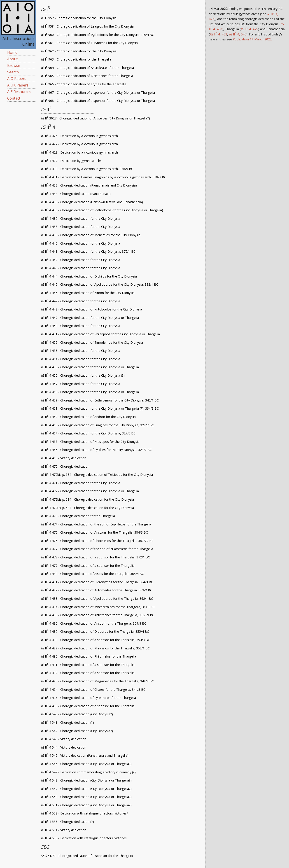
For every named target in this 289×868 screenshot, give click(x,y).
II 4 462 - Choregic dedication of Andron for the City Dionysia (88, 417)
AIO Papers (17, 79)
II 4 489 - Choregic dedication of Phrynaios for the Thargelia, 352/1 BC (95, 648)
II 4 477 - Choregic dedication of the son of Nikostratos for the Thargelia (97, 549)
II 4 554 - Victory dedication (64, 830)
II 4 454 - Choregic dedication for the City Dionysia (80, 359)
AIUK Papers (18, 85)
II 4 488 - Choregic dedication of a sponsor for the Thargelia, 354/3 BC (95, 640)
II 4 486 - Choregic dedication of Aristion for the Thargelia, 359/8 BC (94, 623)
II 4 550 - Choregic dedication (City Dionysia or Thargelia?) (86, 797)
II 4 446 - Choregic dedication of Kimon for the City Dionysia (88, 293)
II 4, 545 (238, 34)
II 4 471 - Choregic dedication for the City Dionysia (80, 483)
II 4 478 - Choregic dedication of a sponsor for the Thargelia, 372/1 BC (95, 557)
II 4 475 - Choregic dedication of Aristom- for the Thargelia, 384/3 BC (94, 532)
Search (13, 72)
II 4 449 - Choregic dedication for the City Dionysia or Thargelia (90, 318)
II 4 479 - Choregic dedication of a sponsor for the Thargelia (88, 566)
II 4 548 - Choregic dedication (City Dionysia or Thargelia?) (86, 780)
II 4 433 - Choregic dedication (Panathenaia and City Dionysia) (89, 185)
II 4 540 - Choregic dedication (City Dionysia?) (77, 714)
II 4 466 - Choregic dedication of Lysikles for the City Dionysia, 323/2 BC (96, 450)
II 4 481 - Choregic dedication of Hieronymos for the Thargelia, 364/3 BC (97, 582)
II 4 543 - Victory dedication (64, 739)
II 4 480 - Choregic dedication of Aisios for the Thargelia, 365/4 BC (92, 574)
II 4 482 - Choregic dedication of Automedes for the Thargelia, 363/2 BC (97, 590)
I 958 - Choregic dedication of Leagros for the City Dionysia (87, 26)
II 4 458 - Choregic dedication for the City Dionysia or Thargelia (90, 392)
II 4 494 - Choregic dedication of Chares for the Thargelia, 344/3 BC (93, 689)
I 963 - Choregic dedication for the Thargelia (76, 59)
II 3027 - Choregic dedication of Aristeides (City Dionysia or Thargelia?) (95, 118)
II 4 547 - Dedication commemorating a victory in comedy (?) (88, 772)
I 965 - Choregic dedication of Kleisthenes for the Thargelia (87, 76)
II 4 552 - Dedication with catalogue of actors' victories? (85, 813)
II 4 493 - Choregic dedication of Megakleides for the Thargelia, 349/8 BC (97, 681)
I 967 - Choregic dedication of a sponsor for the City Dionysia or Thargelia (98, 92)
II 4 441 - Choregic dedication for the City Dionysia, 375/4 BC (88, 251)
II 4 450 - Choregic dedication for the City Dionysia (80, 326)
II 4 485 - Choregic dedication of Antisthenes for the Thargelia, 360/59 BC (98, 615)
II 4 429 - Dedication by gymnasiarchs (71, 161)
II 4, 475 (249, 29)
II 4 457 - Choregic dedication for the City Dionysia (80, 384)
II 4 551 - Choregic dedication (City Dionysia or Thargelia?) (86, 805)
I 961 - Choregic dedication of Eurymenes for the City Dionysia (89, 43)
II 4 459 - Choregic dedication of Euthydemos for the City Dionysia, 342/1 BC (100, 400)
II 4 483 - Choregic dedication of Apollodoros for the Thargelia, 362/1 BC (97, 598)
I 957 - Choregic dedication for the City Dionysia (79, 18)
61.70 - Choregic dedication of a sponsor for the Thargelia (87, 856)
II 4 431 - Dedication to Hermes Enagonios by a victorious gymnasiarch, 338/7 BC (104, 177)
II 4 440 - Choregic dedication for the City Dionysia (80, 243)
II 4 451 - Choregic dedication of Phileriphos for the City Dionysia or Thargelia (100, 334)
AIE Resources (19, 92)
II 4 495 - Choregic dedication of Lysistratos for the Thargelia (88, 698)
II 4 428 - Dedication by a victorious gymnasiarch (79, 152)
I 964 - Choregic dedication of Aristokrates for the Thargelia (87, 68)
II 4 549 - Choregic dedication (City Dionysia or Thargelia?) (86, 789)
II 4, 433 (218, 34)
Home (12, 52)
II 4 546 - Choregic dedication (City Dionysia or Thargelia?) (86, 764)
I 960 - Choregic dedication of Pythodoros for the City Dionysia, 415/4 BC (97, 35)
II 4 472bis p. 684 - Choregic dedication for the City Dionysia (87, 499)
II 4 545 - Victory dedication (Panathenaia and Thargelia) (85, 755)
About (12, 59)
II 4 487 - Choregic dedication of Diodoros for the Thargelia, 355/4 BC (95, 631)
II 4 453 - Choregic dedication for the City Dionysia (80, 351)
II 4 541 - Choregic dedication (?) (67, 722)
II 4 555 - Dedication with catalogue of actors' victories (84, 838)
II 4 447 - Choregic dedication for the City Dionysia (80, 301)
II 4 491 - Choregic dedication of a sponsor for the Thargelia (88, 665)
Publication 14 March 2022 (252, 39)
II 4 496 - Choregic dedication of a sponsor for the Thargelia (88, 706)
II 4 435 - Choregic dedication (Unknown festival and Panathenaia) (92, 202)
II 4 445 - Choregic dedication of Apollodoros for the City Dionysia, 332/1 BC (100, 284)
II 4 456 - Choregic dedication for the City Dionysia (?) (83, 375)
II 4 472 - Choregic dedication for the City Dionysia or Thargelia (90, 491)
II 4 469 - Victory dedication (64, 458)
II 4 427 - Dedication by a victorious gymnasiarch (79, 144)
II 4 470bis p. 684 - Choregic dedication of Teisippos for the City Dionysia (97, 475)
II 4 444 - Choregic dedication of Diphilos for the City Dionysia (89, 276)
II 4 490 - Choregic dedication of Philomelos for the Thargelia (89, 656)
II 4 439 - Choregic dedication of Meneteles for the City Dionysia (91, 235)
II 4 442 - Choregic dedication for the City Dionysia (80, 260)
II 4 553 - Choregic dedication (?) (67, 822)
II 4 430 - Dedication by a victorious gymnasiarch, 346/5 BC (87, 169)
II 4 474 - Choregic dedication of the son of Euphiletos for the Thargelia (96, 524)
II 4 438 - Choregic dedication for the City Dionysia (80, 227)
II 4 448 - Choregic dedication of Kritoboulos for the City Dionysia (91, 309)
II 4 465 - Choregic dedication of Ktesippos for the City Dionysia (90, 442)
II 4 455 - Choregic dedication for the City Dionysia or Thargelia (90, 367)
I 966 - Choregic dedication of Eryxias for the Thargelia (84, 84)
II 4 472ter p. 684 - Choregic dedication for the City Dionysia (87, 508)
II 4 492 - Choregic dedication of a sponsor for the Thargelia (88, 673)
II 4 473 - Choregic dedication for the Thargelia (78, 516)
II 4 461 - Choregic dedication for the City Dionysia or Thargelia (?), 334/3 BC (100, 408)
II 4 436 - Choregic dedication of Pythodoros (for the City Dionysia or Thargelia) (102, 210)
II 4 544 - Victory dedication (64, 747)
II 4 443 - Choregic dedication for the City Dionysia (80, 268)
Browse (14, 65)
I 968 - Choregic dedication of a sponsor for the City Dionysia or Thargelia (98, 101)
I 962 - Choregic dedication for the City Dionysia (79, 51)
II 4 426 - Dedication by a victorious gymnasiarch (79, 136)
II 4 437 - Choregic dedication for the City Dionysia (80, 218)
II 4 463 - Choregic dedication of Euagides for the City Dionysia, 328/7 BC (97, 425)
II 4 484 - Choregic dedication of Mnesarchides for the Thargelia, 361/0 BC (98, 607)
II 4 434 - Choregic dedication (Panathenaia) (76, 194)
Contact (14, 98)
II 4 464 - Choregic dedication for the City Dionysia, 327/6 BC (88, 433)
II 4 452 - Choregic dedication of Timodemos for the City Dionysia (92, 342)
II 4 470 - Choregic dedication (65, 466)
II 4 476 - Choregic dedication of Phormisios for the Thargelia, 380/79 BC (97, 541)
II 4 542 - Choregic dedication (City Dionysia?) (77, 731)
